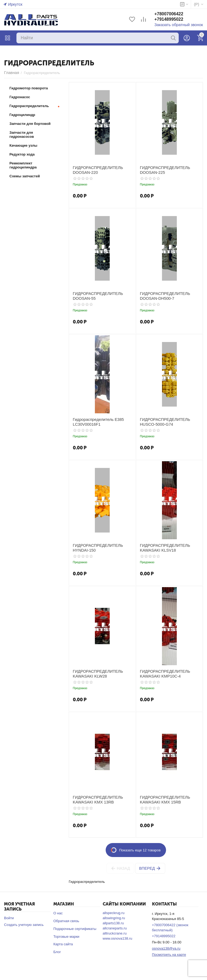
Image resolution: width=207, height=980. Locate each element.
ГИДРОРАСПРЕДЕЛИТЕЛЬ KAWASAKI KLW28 (95, 673)
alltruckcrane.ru (115, 933)
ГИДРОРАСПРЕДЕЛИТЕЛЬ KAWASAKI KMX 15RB (162, 799)
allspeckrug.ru (114, 913)
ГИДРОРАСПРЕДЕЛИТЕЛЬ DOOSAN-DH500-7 (162, 296)
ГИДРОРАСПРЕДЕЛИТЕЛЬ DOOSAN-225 (162, 170)
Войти (9, 918)
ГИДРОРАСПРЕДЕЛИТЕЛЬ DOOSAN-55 (95, 296)
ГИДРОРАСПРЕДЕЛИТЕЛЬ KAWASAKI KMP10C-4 (162, 673)
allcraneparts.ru (115, 928)
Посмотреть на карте (169, 955)
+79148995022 (174, 20)
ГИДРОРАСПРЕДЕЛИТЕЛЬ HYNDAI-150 (95, 547)
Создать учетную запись (24, 925)
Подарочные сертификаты (75, 929)
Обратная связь (66, 921)
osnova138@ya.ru (166, 948)
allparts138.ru (113, 923)
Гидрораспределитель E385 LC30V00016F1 (95, 422)
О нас (58, 913)
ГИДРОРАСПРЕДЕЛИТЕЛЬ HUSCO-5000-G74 (162, 422)
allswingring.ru (114, 918)
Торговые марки (66, 937)
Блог (57, 952)
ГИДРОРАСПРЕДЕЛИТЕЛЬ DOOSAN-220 (95, 170)
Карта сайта (63, 944)
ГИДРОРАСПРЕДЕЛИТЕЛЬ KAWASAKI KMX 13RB (95, 799)
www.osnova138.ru (118, 938)
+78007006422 (174, 14)
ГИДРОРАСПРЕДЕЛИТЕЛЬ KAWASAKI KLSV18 (162, 547)
